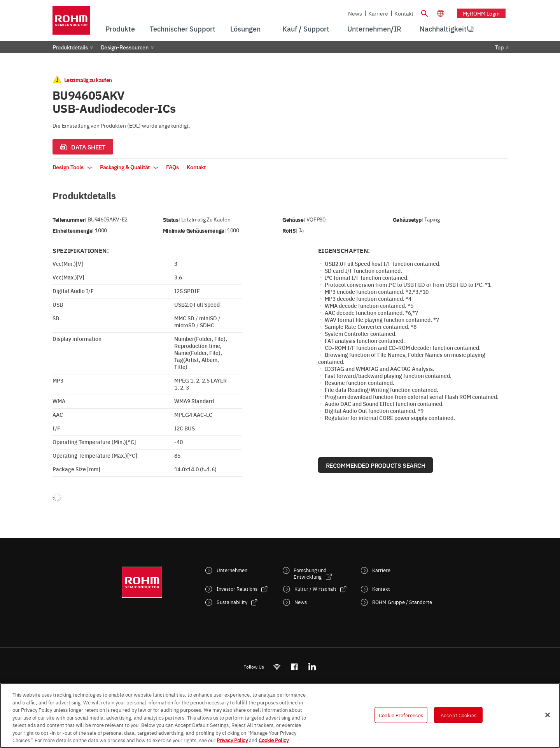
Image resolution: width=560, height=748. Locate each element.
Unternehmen (232, 570)
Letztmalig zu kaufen (206, 219)
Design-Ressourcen (125, 47)
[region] (280, 716)
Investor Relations (237, 589)
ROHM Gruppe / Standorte (402, 602)
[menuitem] (443, 29)
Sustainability (232, 602)
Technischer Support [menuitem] (183, 29)
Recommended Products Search (376, 465)
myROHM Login (481, 13)
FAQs (172, 167)
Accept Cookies (458, 715)
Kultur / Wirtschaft (315, 589)
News (355, 13)
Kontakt (404, 13)
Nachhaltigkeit (443, 29)
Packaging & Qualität (129, 167)
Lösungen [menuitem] (245, 29)
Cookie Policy (274, 740)
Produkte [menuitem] (120, 29)
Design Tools (72, 167)
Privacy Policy (232, 740)
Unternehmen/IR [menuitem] (374, 29)
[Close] (548, 715)
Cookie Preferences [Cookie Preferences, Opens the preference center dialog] (401, 715)
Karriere (378, 13)
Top (499, 47)
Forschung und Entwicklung (310, 573)
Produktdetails (70, 47)
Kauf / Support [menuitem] (306, 29)
